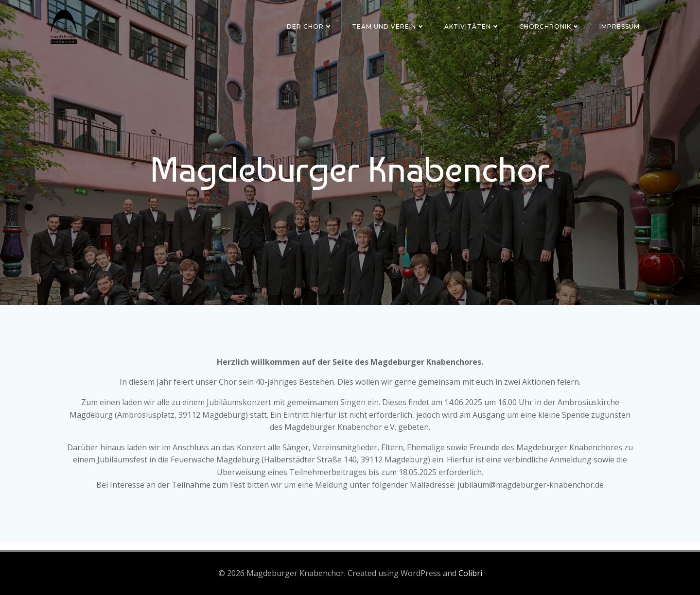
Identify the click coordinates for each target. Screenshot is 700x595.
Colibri (470, 573)
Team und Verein (388, 26)
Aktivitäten (472, 26)
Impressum (620, 26)
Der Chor (310, 26)
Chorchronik (550, 26)
